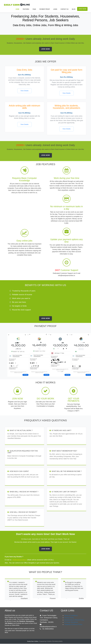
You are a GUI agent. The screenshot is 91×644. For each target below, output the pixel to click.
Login (55, 9)
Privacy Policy (69, 618)
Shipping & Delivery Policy (73, 625)
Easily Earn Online (33, 642)
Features (26, 9)
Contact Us (65, 9)
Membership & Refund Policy (74, 620)
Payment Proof (45, 9)
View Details (24, 91)
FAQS (34, 9)
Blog (74, 9)
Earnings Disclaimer (71, 622)
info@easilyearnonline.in (48, 627)
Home (17, 9)
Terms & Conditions (71, 616)
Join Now (45, 49)
